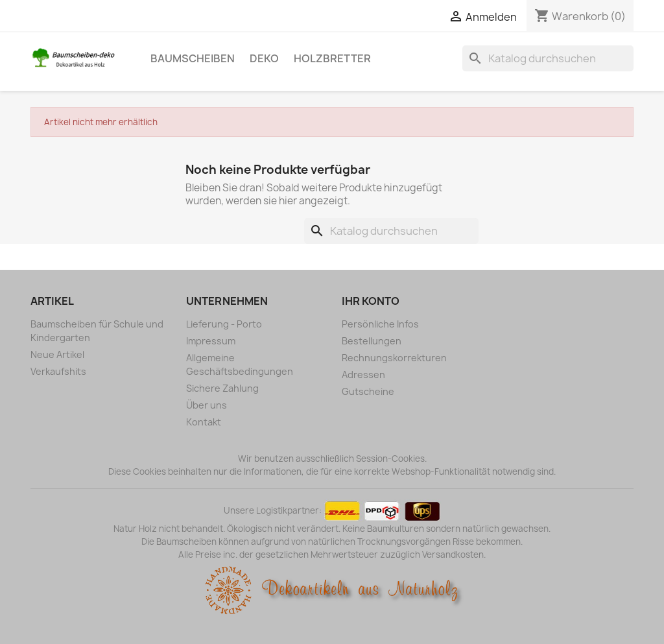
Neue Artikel (57, 354)
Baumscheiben (193, 58)
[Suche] (548, 58)
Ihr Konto (371, 301)
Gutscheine (368, 391)
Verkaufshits (58, 371)
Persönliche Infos (380, 324)
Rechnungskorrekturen (394, 358)
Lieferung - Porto (224, 324)
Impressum (211, 341)
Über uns (207, 405)
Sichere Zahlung (222, 388)
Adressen (363, 375)
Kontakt (204, 422)
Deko (264, 58)
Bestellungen (372, 341)
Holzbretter (332, 58)
